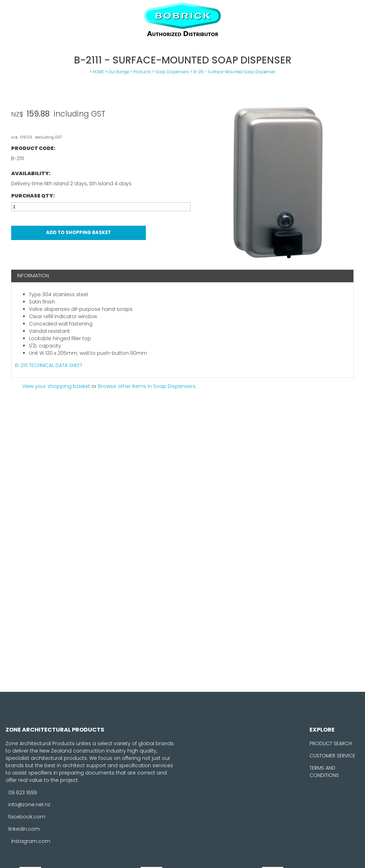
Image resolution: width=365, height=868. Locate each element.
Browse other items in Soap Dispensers (147, 386)
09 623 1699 (23, 792)
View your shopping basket (56, 386)
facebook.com (27, 817)
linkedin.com (24, 829)
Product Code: (33, 148)
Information (33, 276)
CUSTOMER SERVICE (332, 756)
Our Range (119, 72)
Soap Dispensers (172, 72)
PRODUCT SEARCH (331, 743)
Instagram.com (31, 841)
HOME (98, 72)
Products (142, 72)
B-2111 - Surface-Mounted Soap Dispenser (234, 72)
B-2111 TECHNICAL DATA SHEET (49, 365)
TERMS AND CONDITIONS (324, 772)
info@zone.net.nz (29, 805)
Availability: (31, 173)
